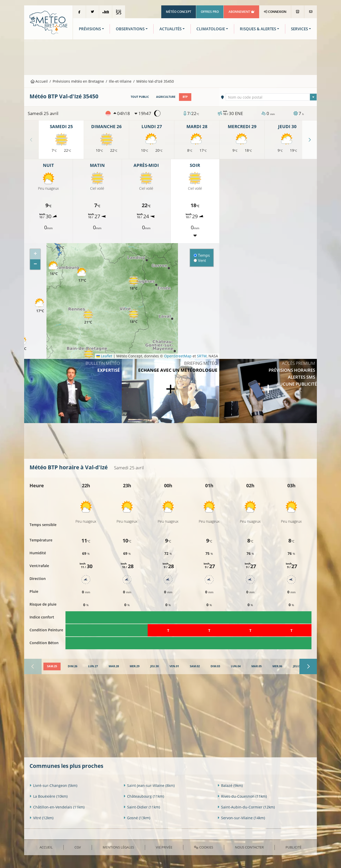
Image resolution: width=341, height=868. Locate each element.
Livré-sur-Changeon (53, 785)
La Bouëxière (49, 796)
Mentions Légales (118, 847)
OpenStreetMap (178, 356)
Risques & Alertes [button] (258, 29)
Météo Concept (179, 12)
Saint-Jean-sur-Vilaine (149, 785)
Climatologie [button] (211, 29)
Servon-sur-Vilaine (241, 818)
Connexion (275, 12)
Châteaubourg (144, 796)
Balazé (230, 785)
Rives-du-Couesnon (242, 796)
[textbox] (271, 97)
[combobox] (271, 97)
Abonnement (241, 12)
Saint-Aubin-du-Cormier (246, 807)
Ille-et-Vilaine (120, 81)
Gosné (137, 818)
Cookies (203, 847)
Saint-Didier (142, 807)
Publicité (293, 847)
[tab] (52, 666)
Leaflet (104, 356)
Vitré (41, 818)
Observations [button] (130, 29)
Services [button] (299, 29)
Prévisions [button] (90, 29)
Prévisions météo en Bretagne (78, 81)
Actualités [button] (170, 29)
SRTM (202, 356)
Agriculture (166, 97)
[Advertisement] (170, 57)
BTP (185, 97)
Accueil (39, 81)
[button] (54, 268)
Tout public (140, 97)
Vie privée (164, 847)
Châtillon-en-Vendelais (57, 807)
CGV (78, 847)
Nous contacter (249, 847)
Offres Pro (210, 12)
